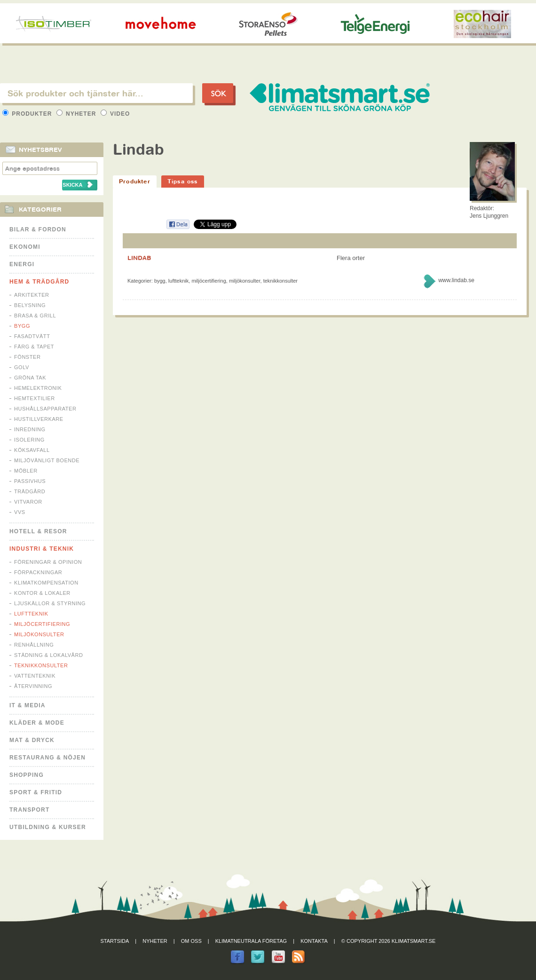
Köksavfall (32, 450)
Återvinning (33, 686)
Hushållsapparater (45, 409)
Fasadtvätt (32, 336)
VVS (20, 512)
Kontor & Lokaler (42, 593)
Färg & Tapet (34, 347)
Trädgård (30, 491)
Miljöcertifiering (42, 624)
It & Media (28, 705)
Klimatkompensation (46, 583)
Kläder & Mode (37, 723)
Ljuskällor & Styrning (50, 603)
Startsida (115, 941)
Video (115, 114)
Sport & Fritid (36, 792)
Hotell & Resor (38, 531)
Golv (22, 367)
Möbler (26, 471)
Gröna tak (30, 378)
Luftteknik (31, 614)
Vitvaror (28, 502)
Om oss (191, 941)
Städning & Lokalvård (49, 655)
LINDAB (139, 258)
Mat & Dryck (32, 740)
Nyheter (77, 114)
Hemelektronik (38, 388)
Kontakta (314, 941)
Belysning (30, 305)
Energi (22, 264)
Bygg (22, 326)
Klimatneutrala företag (251, 941)
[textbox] (96, 93)
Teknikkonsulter (41, 665)
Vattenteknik (35, 676)
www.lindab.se (456, 280)
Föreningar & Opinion (48, 562)
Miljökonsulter (39, 634)
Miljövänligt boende (47, 460)
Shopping (27, 775)
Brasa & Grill (35, 316)
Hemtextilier (35, 398)
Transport (29, 810)
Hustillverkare (39, 419)
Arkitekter (32, 295)
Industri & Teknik (42, 549)
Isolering (29, 440)
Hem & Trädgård (39, 282)
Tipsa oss (183, 181)
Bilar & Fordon (38, 229)
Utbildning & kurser (48, 827)
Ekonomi (25, 247)
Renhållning (34, 645)
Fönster (27, 357)
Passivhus (30, 481)
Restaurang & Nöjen (47, 758)
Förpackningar (38, 572)
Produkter (28, 114)
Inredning (30, 429)
